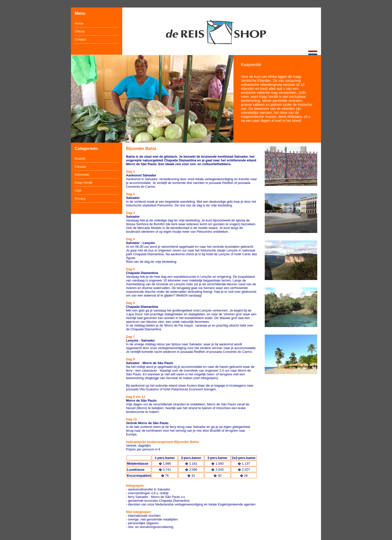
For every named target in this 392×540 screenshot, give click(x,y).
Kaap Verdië (84, 183)
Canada (80, 167)
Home (79, 23)
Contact (80, 39)
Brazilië (80, 159)
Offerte (80, 31)
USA (78, 191)
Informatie (82, 175)
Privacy (80, 199)
